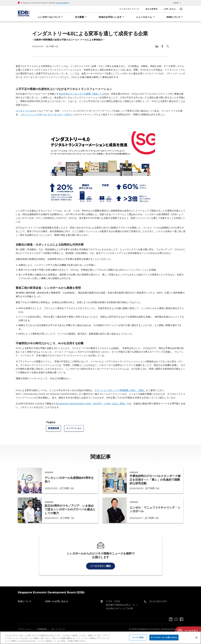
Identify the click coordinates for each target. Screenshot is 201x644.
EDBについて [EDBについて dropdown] (175, 17)
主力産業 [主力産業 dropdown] (81, 17)
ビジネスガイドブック (129, 9)
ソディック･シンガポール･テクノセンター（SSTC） (47, 111)
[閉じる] (196, 637)
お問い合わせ (170, 9)
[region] (100, 638)
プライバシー (25, 625)
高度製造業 (53, 424)
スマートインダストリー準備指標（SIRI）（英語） (120, 386)
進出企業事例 (151, 9)
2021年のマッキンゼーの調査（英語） (80, 90)
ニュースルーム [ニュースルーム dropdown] (145, 17)
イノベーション (74, 424)
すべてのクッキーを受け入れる (164, 637)
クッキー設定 (138, 637)
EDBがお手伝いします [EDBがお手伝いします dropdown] (112, 17)
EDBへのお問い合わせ (57, 597)
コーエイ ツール (24, 107)
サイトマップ (58, 625)
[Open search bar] (181, 9)
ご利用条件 (41, 625)
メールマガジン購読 (101, 562)
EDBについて (25, 597)
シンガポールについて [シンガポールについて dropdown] (51, 17)
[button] (63, 3)
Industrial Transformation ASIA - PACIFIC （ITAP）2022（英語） (92, 400)
